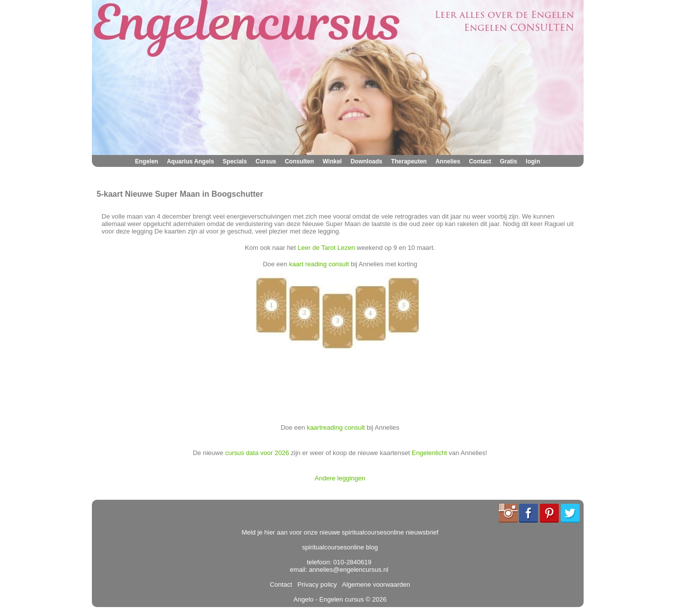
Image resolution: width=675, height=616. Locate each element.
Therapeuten (409, 161)
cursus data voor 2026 (257, 453)
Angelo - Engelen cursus (329, 599)
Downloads (367, 161)
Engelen (147, 161)
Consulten (299, 161)
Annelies (448, 161)
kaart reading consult (319, 264)
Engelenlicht (429, 453)
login (533, 161)
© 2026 (375, 599)
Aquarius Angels (190, 161)
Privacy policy (316, 584)
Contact (480, 161)
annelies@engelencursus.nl (349, 570)
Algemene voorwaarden (375, 584)
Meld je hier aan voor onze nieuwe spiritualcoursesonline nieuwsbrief (340, 532)
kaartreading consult (336, 427)
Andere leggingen (340, 478)
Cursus (266, 161)
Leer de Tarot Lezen (326, 248)
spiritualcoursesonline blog (340, 547)
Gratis (508, 161)
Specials (235, 161)
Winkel (333, 161)
